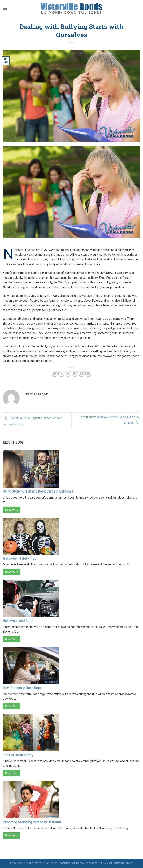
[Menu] (5, 8)
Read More (12, 510)
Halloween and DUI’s (18, 621)
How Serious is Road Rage (22, 688)
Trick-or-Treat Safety (18, 755)
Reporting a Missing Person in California (32, 822)
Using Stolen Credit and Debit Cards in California (38, 491)
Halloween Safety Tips (19, 558)
